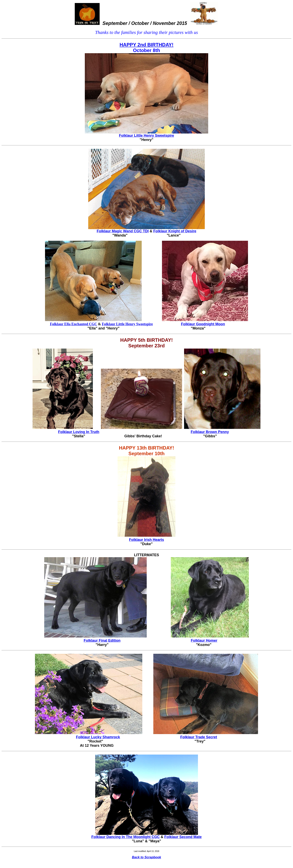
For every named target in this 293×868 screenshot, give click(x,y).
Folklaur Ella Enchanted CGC (73, 324)
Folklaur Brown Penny (210, 432)
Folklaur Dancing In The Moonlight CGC (125, 837)
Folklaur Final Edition (102, 641)
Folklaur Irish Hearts (146, 540)
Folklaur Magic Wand (123, 231)
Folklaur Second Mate (183, 837)
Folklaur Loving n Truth (79, 432)
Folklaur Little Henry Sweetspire (146, 136)
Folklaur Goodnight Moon (203, 324)
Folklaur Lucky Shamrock (98, 737)
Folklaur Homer (204, 641)
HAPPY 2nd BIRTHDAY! (146, 45)
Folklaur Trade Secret (199, 737)
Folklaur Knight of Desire (175, 231)
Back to (147, 857)
